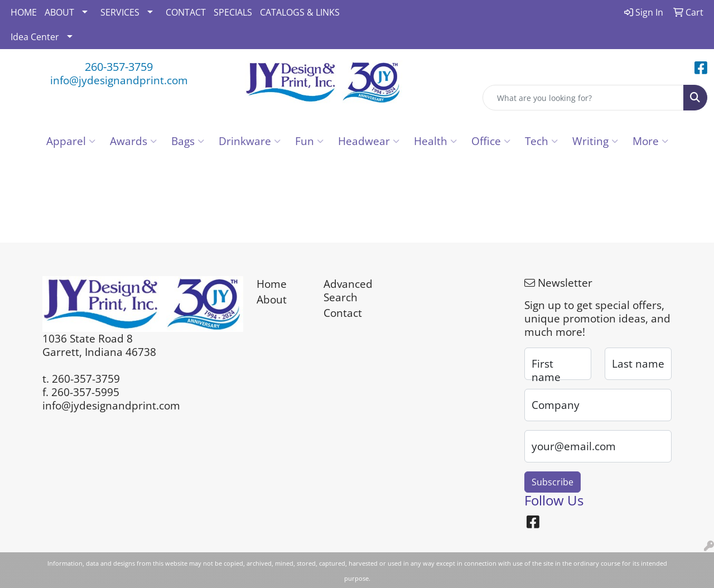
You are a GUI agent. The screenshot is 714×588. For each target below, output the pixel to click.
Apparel (71, 141)
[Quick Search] (583, 98)
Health (435, 141)
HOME (24, 12)
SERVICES (120, 12)
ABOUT (59, 12)
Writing (595, 141)
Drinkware (250, 141)
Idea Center (35, 37)
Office (491, 141)
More (650, 141)
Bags (188, 141)
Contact (343, 313)
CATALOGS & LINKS (300, 12)
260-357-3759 (119, 67)
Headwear (369, 141)
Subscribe (553, 482)
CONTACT (186, 12)
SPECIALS (233, 12)
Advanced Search (348, 290)
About (272, 299)
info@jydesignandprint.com (119, 80)
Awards (133, 141)
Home (272, 284)
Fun (309, 141)
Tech (541, 141)
